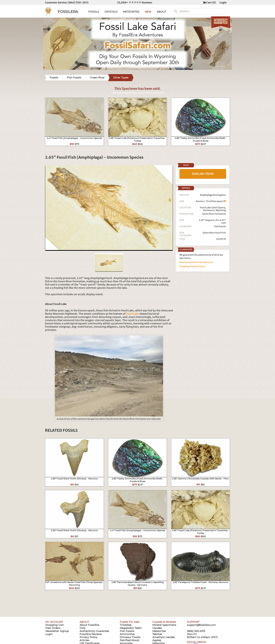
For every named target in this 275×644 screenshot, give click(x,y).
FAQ (82, 628)
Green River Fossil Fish (214, 233)
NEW (148, 12)
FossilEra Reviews (91, 634)
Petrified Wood (129, 640)
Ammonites (127, 634)
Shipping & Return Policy (192, 266)
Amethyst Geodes (164, 637)
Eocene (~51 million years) (211, 201)
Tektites (157, 634)
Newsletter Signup (57, 631)
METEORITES (131, 12)
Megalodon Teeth (131, 628)
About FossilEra (89, 625)
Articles (84, 640)
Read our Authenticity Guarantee (196, 262)
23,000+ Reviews (135, 3)
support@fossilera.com (201, 625)
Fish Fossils (220, 226)
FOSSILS (94, 12)
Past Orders (53, 628)
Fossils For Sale (129, 622)
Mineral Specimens (164, 625)
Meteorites (159, 631)
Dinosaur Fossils (130, 637)
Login (223, 3)
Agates (157, 640)
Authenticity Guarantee (94, 631)
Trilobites (126, 625)
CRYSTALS (111, 12)
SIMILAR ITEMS (203, 174)
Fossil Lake (132, 314)
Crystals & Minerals (164, 622)
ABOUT (161, 12)
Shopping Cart (55, 625)
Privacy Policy (89, 637)
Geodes (157, 628)
